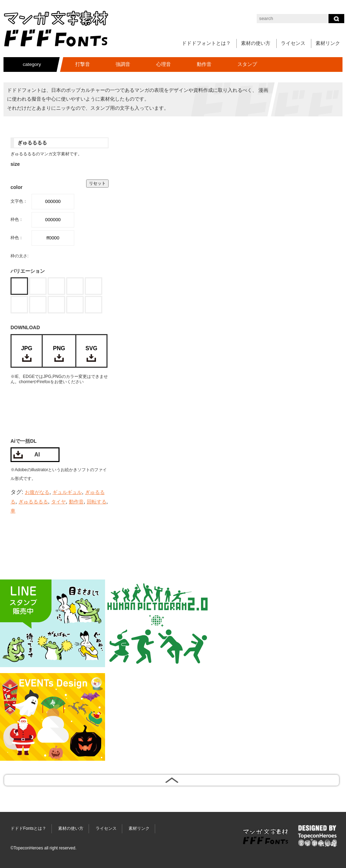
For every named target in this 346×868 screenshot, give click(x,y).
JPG (27, 348)
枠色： (17, 219)
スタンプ (247, 64)
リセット (97, 183)
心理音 (164, 64)
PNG (59, 348)
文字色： (19, 201)
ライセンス (293, 43)
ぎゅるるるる (33, 502)
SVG (91, 348)
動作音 (204, 64)
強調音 (123, 64)
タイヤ (58, 502)
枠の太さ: (19, 256)
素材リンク (328, 43)
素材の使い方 (256, 43)
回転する (97, 502)
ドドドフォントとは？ (206, 43)
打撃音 (83, 64)
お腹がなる (37, 492)
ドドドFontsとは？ (28, 828)
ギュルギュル (67, 492)
